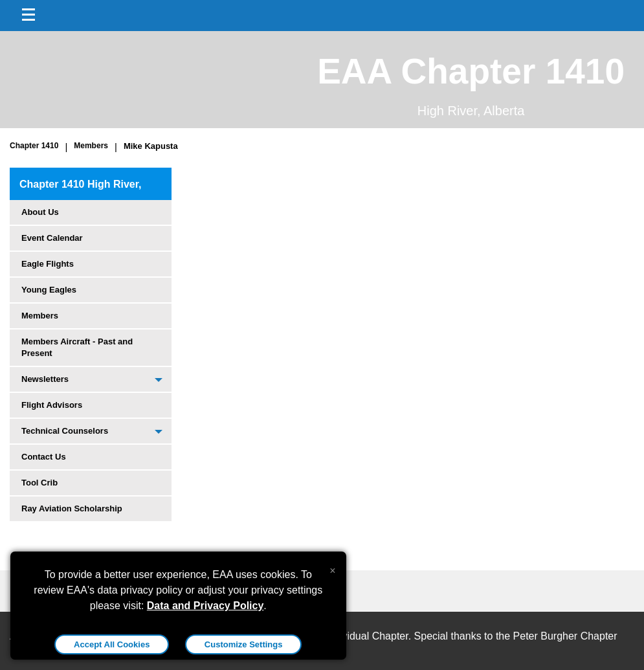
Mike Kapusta (151, 146)
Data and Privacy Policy (205, 606)
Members (91, 146)
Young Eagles (49, 290)
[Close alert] (332, 568)
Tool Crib (39, 483)
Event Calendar (52, 238)
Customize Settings (244, 644)
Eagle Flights (48, 264)
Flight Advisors (52, 405)
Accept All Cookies (112, 644)
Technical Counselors (65, 431)
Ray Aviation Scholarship (72, 508)
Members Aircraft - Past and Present (77, 347)
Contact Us (44, 457)
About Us (40, 212)
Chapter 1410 (34, 146)
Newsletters (45, 379)
